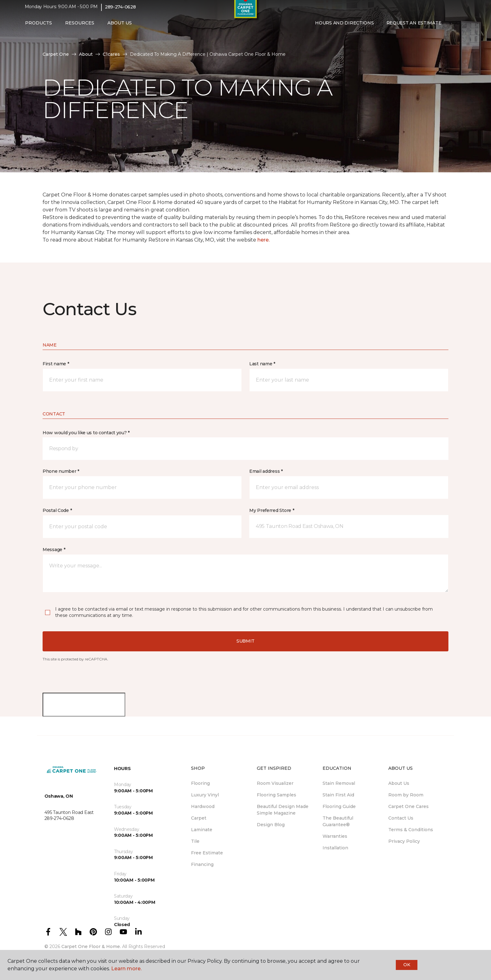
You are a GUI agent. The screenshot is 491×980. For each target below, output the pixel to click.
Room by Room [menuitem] (406, 795)
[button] (452, 28)
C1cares (111, 54)
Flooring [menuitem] (200, 783)
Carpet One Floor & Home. (91, 946)
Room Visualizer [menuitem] (275, 783)
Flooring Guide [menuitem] (339, 806)
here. (264, 240)
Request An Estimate (414, 27)
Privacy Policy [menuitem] (404, 841)
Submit (246, 641)
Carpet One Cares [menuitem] (408, 806)
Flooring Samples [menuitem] (277, 795)
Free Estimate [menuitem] (207, 853)
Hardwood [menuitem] (203, 806)
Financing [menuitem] (202, 864)
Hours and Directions (344, 27)
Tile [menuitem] (195, 841)
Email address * (266, 471)
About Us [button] (120, 27)
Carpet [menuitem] (199, 818)
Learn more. (126, 969)
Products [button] (39, 27)
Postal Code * (57, 510)
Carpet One (56, 54)
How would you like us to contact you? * (86, 433)
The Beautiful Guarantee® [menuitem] (338, 821)
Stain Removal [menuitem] (339, 783)
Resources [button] (80, 27)
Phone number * (61, 471)
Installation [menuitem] (335, 848)
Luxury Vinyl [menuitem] (205, 795)
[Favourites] (460, 28)
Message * (54, 550)
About (86, 54)
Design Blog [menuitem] (271, 825)
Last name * (262, 364)
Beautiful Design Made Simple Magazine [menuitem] (283, 810)
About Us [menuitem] (399, 783)
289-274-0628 (120, 11)
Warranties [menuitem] (335, 836)
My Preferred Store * (272, 510)
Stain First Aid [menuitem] (338, 795)
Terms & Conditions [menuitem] (411, 830)
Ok (407, 965)
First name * (56, 364)
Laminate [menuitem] (202, 830)
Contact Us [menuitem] (401, 818)
